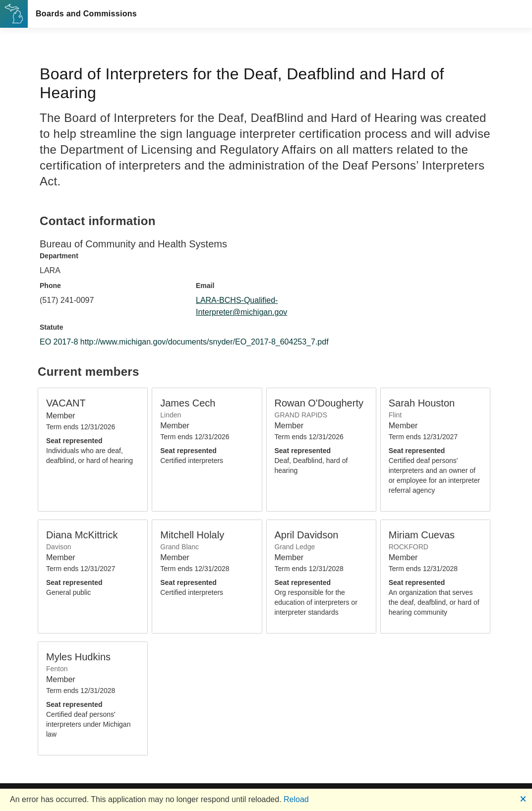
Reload (296, 799)
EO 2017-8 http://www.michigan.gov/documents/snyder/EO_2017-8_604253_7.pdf (184, 342)
